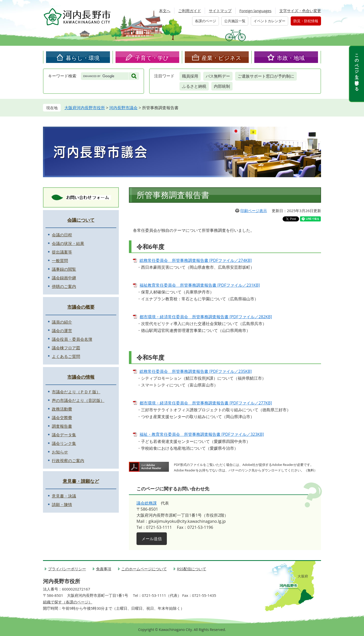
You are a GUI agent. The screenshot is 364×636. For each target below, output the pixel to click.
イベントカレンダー (269, 21)
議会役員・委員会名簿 (72, 339)
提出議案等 (62, 252)
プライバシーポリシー (67, 569)
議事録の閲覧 (64, 269)
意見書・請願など (81, 481)
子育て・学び (152, 58)
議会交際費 (62, 418)
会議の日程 (62, 235)
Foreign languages (255, 11)
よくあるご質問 (66, 356)
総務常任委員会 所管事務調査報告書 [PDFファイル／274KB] (196, 260)
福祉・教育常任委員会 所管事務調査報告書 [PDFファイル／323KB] (202, 434)
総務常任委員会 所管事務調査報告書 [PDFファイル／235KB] (196, 371)
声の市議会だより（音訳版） (78, 400)
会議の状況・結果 (68, 243)
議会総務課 (147, 503)
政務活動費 (62, 409)
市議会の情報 (81, 377)
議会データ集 (64, 435)
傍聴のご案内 (64, 286)
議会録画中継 (64, 278)
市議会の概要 (81, 307)
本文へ (165, 11)
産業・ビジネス (221, 58)
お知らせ (60, 452)
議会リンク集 (64, 443)
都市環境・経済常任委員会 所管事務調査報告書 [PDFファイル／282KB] (206, 317)
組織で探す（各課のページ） (68, 602)
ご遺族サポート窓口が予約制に (266, 76)
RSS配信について (192, 569)
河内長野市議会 (123, 108)
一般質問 (60, 261)
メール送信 (152, 539)
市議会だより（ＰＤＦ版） (76, 392)
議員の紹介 (62, 322)
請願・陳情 (62, 505)
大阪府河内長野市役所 (85, 108)
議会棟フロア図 (66, 348)
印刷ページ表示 (254, 211)
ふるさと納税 (194, 86)
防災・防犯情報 (306, 21)
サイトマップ (220, 11)
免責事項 (104, 569)
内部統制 (222, 86)
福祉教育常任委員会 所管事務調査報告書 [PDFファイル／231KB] (200, 285)
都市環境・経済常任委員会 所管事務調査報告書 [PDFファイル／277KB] (206, 403)
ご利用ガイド (190, 11)
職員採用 (190, 76)
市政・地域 (291, 58)
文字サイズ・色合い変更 (300, 11)
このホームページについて (144, 569)
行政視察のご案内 (68, 461)
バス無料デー (218, 76)
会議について (81, 220)
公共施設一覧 (235, 21)
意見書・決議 (64, 496)
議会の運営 (62, 331)
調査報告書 (62, 426)
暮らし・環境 (83, 58)
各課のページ (206, 21)
